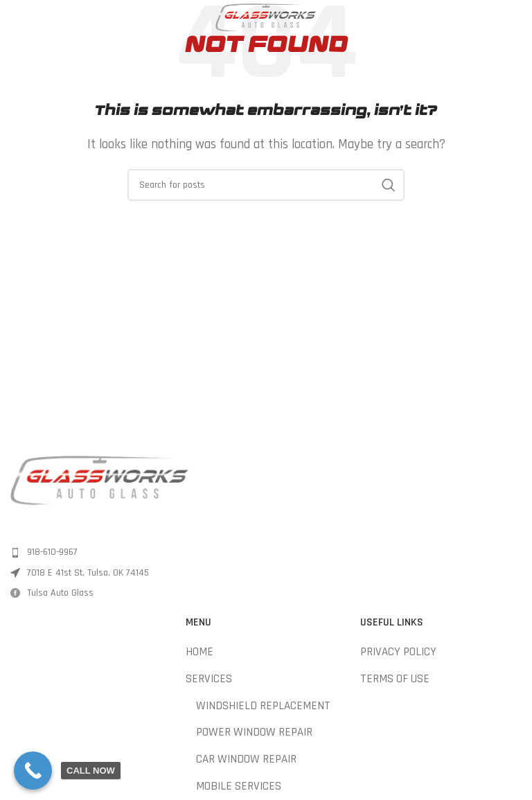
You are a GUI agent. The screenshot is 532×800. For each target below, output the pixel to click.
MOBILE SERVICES (239, 786)
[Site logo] (266, 20)
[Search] (266, 185)
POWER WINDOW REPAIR (254, 732)
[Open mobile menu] (17, 21)
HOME (199, 652)
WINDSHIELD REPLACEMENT (263, 706)
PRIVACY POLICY (398, 652)
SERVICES (209, 679)
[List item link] (135, 552)
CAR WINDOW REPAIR (246, 759)
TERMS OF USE (395, 679)
